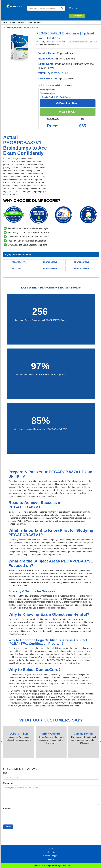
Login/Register (77, 16)
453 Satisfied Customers (61, 85)
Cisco (5, 22)
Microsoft (21, 22)
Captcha (8, 809)
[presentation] (100, 742)
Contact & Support (51, 856)
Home (6, 27)
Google (12, 22)
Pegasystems (16, 27)
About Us (51, 852)
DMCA (51, 859)
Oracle (29, 22)
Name (6, 773)
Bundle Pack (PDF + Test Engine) (56, 97)
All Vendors (38, 22)
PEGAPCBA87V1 (32, 27)
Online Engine (47, 93)
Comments (8, 783)
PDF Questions (48, 90)
